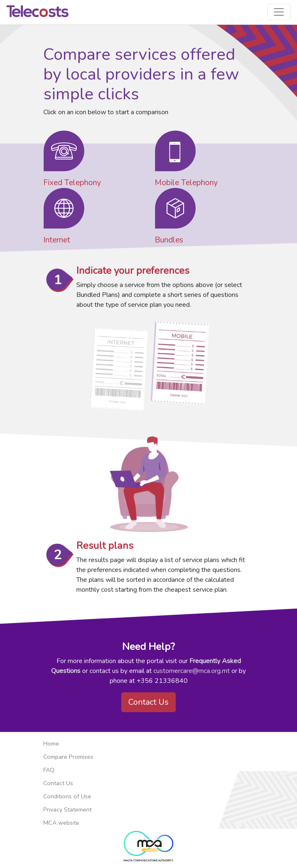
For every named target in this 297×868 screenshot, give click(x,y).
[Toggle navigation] (279, 12)
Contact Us (148, 702)
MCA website (61, 823)
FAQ (49, 770)
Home (51, 743)
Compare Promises (68, 757)
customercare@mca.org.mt (192, 671)
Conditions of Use (67, 796)
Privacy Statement (67, 809)
